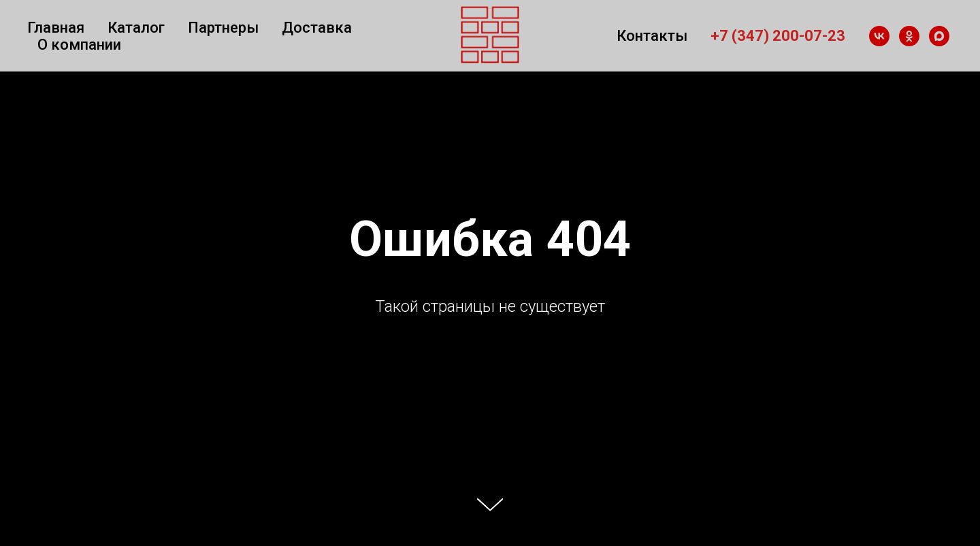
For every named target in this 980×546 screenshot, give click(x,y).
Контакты (652, 36)
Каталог (136, 28)
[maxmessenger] (939, 36)
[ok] (909, 36)
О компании (79, 45)
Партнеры (223, 28)
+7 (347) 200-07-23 (778, 36)
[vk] (879, 36)
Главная (56, 28)
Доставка (317, 28)
